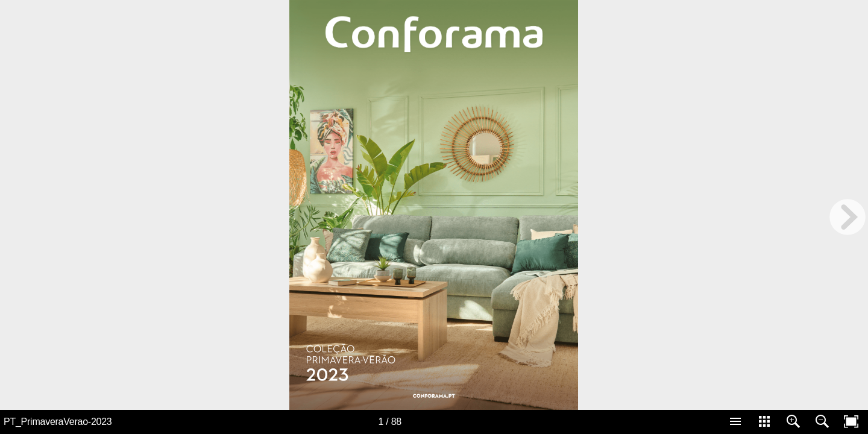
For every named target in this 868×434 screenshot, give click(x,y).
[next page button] (848, 217)
